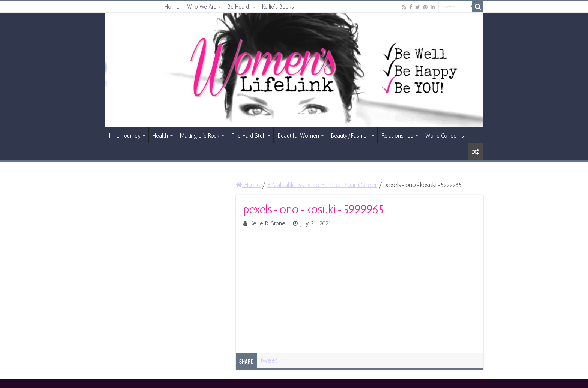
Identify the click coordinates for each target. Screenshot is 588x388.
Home (172, 7)
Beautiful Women (298, 136)
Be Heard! (239, 7)
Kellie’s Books (278, 7)
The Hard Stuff (249, 136)
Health (160, 136)
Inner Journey (124, 136)
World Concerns (445, 136)
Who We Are (202, 7)
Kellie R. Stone (268, 223)
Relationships (397, 136)
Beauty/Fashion (350, 136)
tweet (269, 360)
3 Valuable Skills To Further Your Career (322, 185)
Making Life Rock (200, 136)
